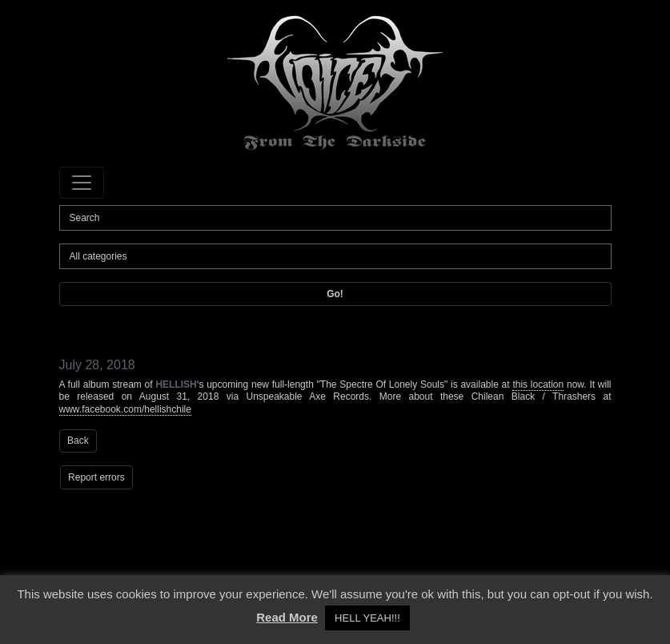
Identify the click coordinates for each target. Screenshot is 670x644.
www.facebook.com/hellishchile (125, 409)
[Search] (335, 218)
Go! (335, 294)
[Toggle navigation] (82, 183)
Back (78, 441)
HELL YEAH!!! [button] (367, 618)
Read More (287, 617)
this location (538, 384)
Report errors (96, 477)
